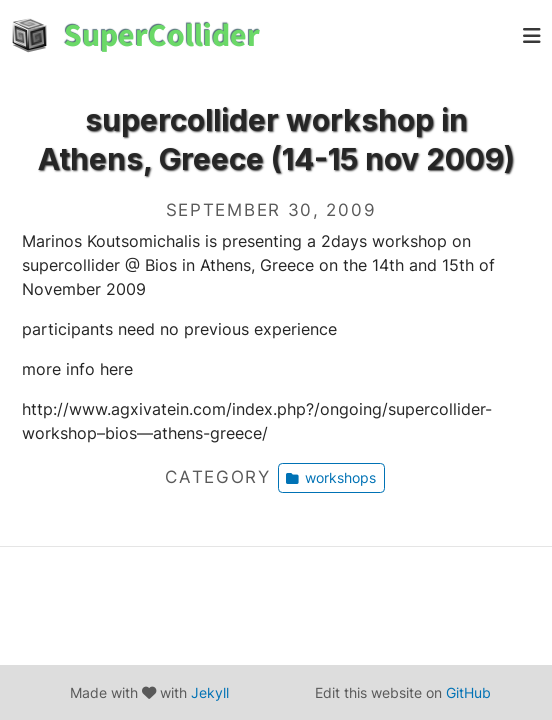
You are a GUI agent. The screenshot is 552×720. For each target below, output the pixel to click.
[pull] (532, 35)
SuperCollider (162, 35)
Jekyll (210, 692)
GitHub (468, 692)
